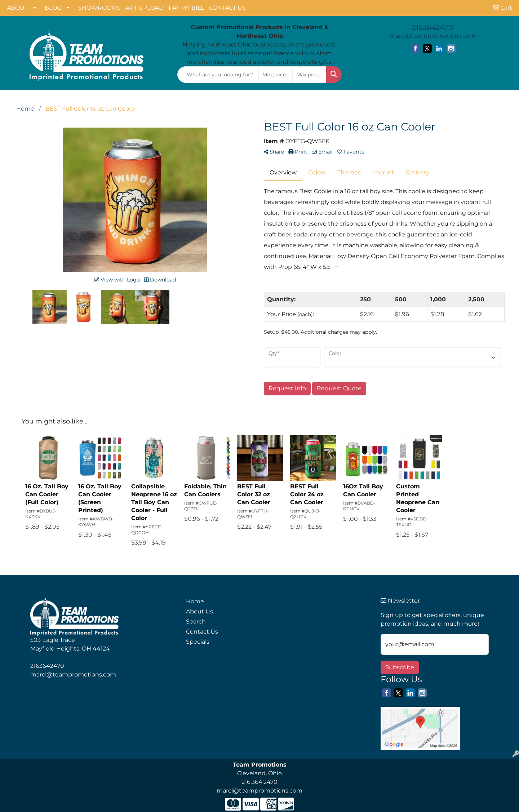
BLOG (53, 8)
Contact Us (202, 632)
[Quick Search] (218, 75)
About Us (199, 611)
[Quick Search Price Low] (276, 75)
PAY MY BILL (186, 8)
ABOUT (17, 8)
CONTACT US (227, 8)
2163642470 (432, 27)
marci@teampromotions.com (432, 36)
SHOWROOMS (99, 8)
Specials (198, 642)
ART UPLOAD (145, 8)
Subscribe (400, 667)
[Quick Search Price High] (309, 75)
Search (196, 622)
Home (195, 601)
